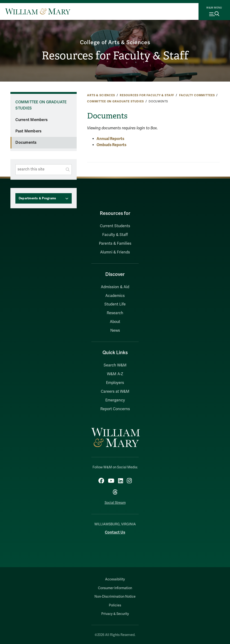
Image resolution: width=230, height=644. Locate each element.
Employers (115, 383)
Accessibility (115, 579)
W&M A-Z (115, 374)
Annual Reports (110, 139)
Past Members (28, 131)
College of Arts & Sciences (115, 43)
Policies (115, 605)
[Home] (38, 11)
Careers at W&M (115, 392)
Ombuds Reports (111, 145)
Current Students (115, 226)
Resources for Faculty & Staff (115, 56)
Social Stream (115, 503)
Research (115, 313)
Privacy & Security (115, 614)
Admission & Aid (115, 287)
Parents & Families (115, 244)
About (115, 322)
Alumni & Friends (115, 252)
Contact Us (115, 532)
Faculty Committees (197, 95)
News (115, 331)
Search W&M (115, 365)
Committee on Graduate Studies (115, 101)
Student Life (115, 304)
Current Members (31, 120)
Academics (115, 296)
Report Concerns (115, 409)
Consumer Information (115, 588)
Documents (26, 143)
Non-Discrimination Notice (115, 597)
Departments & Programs (38, 198)
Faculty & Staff (115, 235)
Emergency (115, 400)
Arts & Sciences (101, 95)
